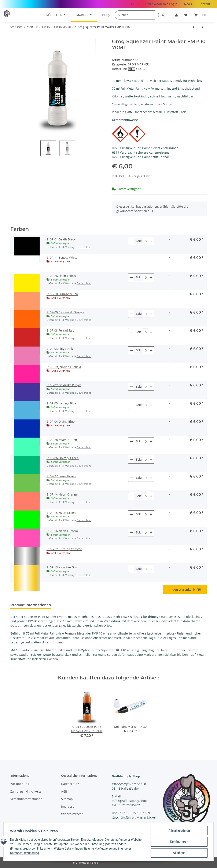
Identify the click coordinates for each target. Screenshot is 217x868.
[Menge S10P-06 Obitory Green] (146, 460)
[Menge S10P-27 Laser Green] (146, 478)
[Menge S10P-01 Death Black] (146, 241)
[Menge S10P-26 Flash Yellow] (146, 277)
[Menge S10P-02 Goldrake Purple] (146, 387)
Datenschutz (70, 784)
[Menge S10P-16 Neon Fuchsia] (146, 533)
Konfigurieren (179, 842)
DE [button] (133, 4)
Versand (147, 176)
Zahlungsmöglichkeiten (27, 791)
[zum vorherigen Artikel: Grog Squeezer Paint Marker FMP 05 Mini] (194, 27)
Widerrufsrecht (72, 814)
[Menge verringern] (131, 241)
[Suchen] (137, 15)
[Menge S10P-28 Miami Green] (146, 441)
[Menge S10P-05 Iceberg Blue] (146, 405)
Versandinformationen (26, 799)
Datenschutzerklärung (25, 853)
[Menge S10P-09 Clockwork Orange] (146, 314)
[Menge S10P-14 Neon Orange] (146, 496)
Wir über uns (20, 784)
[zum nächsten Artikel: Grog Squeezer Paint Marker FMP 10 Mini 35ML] (202, 27)
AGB (64, 791)
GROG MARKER (138, 64)
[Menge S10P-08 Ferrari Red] (146, 332)
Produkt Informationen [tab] (31, 605)
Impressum (69, 806)
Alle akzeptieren (179, 831)
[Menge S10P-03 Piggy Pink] (146, 350)
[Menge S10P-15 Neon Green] (146, 514)
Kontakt (204, 4)
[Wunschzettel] (186, 15)
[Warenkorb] (202, 15)
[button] (176, 15)
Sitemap (67, 799)
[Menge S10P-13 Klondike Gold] (146, 569)
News (188, 4)
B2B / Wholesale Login (161, 4)
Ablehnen (179, 853)
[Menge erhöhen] (151, 241)
